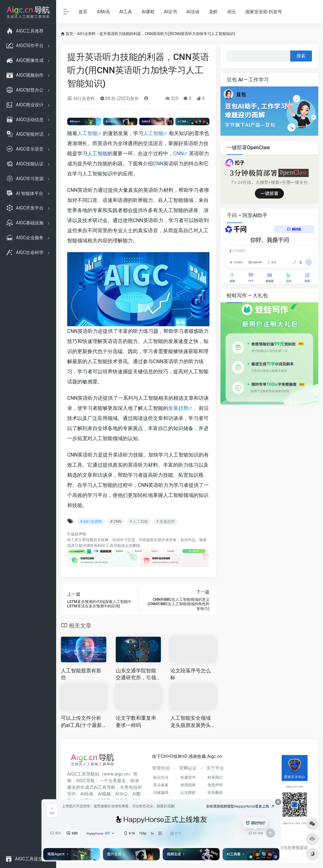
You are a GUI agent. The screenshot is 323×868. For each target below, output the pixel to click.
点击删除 (132, 546)
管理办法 (161, 768)
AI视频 (104, 794)
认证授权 (188, 793)
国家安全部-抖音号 (264, 12)
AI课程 (148, 12)
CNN (178, 154)
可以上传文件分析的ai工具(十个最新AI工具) (83, 722)
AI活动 (193, 12)
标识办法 (161, 777)
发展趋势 (178, 408)
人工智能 (87, 133)
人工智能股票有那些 (81, 674)
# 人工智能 (139, 522)
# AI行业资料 (91, 522)
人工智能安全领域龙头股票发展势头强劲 (191, 722)
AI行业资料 (86, 34)
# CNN (116, 522)
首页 (83, 12)
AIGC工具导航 (109, 546)
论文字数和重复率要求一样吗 (136, 722)
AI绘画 (87, 794)
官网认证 (188, 768)
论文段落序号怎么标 (191, 674)
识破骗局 (161, 793)
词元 (232, 12)
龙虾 (213, 12)
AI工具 (126, 12)
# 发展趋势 (165, 522)
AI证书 (170, 12)
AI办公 (122, 794)
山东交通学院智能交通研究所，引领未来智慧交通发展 (136, 675)
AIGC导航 (85, 781)
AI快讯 (103, 12)
